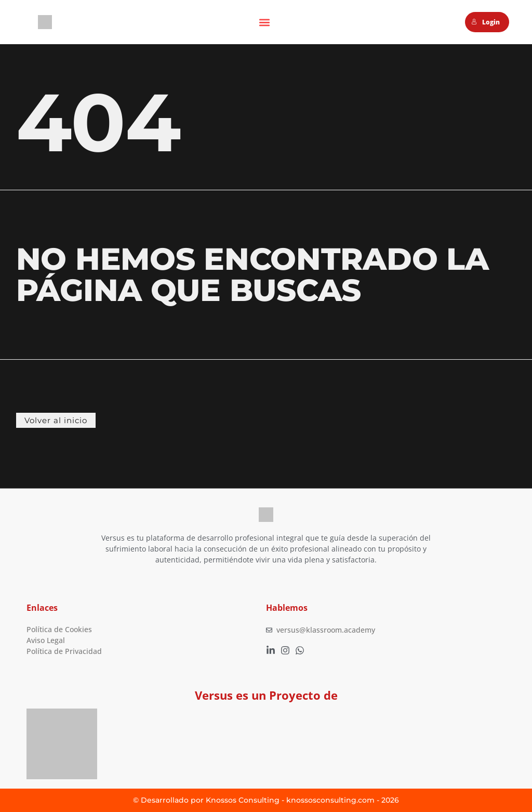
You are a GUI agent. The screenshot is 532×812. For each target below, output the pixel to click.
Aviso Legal (46, 641)
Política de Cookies (59, 630)
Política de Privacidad (64, 652)
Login (486, 22)
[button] (264, 22)
